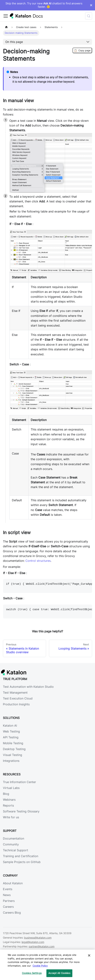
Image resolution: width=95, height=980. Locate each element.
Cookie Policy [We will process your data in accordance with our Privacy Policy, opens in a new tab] (40, 966)
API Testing (11, 737)
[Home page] (6, 27)
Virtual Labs (11, 788)
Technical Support (16, 850)
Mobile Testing (13, 743)
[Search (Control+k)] (89, 16)
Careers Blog (12, 913)
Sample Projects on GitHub (22, 862)
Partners (9, 901)
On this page (14, 42)
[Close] (89, 955)
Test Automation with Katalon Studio (28, 687)
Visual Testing (13, 755)
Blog (6, 794)
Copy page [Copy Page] (82, 50)
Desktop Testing (14, 749)
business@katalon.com (38, 938)
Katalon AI (10, 726)
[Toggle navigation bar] (6, 16)
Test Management (15, 693)
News (7, 895)
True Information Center (19, 782)
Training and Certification (21, 856)
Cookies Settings (32, 973)
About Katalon (13, 883)
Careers (8, 907)
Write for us (11, 817)
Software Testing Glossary (21, 811)
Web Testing (11, 731)
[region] (47, 965)
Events (8, 889)
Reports (8, 805)
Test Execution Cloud (18, 698)
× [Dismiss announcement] (91, 5)
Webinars (9, 800)
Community (11, 844)
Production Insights (16, 704)
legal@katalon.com (33, 942)
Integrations (11, 761)
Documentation (14, 838)
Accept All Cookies (59, 973)
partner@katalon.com (42, 946)
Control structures (38, 561)
